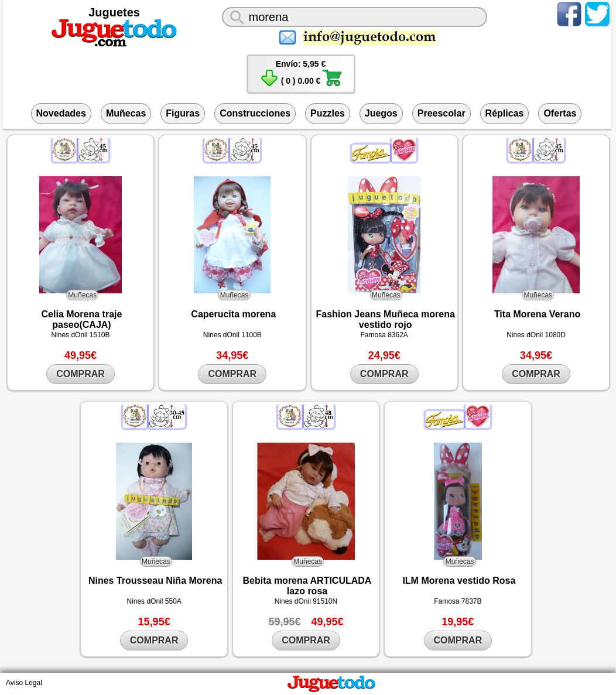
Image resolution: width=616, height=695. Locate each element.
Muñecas (126, 113)
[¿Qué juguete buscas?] (355, 17)
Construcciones (255, 113)
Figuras (183, 113)
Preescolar (442, 113)
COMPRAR (81, 374)
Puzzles (328, 113)
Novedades (61, 113)
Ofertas (560, 113)
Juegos (381, 113)
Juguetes (114, 12)
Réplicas (505, 113)
